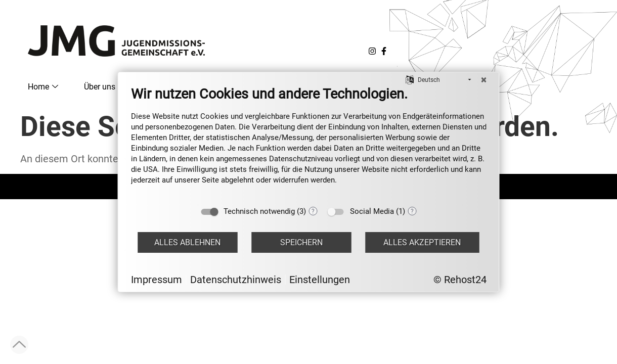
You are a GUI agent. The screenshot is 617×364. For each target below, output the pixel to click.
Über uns (104, 87)
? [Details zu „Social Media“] (412, 211)
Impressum (157, 280)
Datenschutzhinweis (236, 280)
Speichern (301, 242)
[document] (309, 143)
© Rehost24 (460, 280)
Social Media (372, 211)
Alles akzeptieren (422, 242)
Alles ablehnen (187, 242)
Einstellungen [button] (320, 280)
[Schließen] (484, 80)
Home (43, 87)
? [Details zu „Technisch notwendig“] (313, 211)
